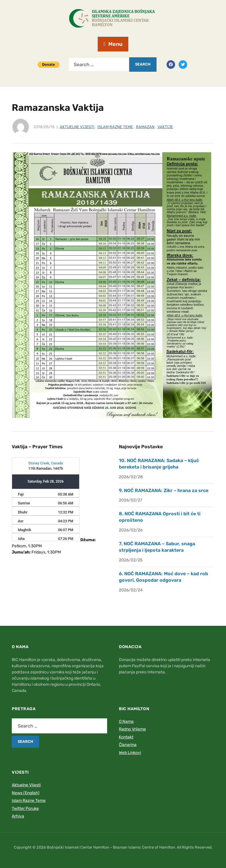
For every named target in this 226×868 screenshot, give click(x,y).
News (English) (26, 793)
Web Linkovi (130, 753)
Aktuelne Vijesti (77, 127)
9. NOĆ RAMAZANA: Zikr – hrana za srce (164, 490)
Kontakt (126, 737)
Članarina (128, 745)
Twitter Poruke (25, 808)
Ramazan (145, 127)
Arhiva (18, 816)
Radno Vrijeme (132, 729)
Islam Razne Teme (115, 127)
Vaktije (165, 127)
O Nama (126, 721)
